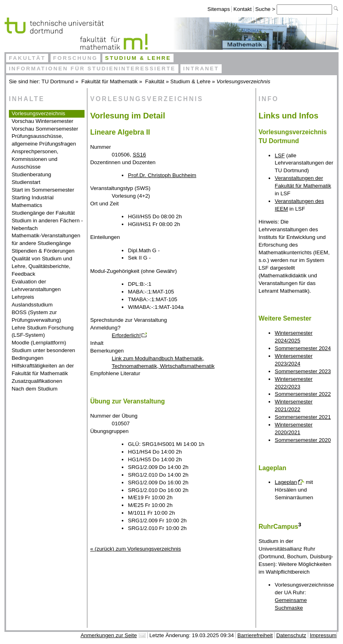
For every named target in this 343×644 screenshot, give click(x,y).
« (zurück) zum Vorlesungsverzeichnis (136, 549)
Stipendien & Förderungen (43, 251)
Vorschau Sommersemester (45, 129)
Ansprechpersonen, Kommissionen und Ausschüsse (35, 159)
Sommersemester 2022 (303, 394)
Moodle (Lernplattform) (39, 343)
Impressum (323, 635)
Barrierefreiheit (255, 635)
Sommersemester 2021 (303, 417)
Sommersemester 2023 (303, 371)
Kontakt (242, 9)
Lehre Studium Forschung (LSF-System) (43, 332)
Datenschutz (291, 635)
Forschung (75, 58)
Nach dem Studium (35, 389)
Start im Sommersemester (43, 190)
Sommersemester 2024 (303, 348)
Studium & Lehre (138, 58)
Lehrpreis (23, 297)
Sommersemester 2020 (303, 440)
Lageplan (286, 482)
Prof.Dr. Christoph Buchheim (162, 175)
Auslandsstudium (32, 305)
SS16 (139, 155)
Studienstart (26, 182)
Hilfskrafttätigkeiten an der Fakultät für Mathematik (43, 370)
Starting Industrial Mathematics (33, 201)
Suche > (266, 9)
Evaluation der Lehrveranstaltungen (36, 285)
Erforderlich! (126, 335)
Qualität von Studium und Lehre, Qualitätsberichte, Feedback (42, 266)
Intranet (201, 69)
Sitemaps (219, 9)
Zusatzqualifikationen (37, 381)
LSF (279, 155)
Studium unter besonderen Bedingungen (43, 354)
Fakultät (27, 58)
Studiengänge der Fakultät (43, 213)
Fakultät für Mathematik (109, 81)
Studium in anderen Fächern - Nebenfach (47, 224)
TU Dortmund (58, 81)
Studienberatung (32, 174)
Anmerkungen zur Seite (109, 635)
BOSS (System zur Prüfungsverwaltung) (36, 316)
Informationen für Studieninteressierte (92, 69)
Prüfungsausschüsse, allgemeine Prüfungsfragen (44, 140)
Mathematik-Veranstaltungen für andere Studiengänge (46, 239)
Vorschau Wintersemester (43, 121)
